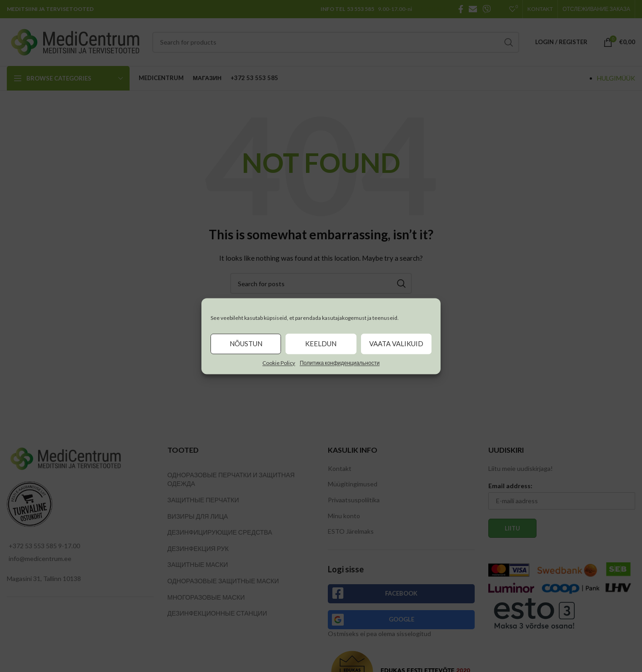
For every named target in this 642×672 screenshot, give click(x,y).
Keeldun (321, 344)
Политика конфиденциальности (340, 363)
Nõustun (246, 344)
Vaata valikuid (396, 344)
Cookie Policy (279, 363)
